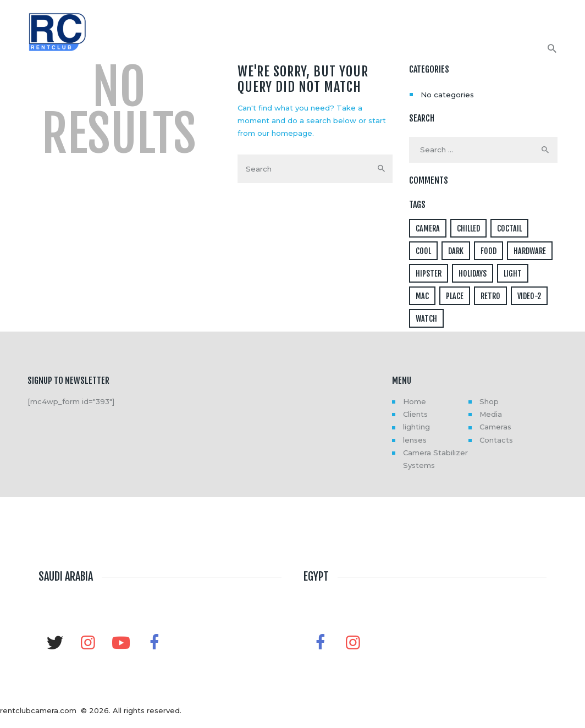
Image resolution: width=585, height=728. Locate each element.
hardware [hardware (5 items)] (530, 251)
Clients (415, 414)
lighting (416, 427)
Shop (489, 401)
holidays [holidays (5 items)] (473, 274)
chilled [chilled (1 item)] (468, 228)
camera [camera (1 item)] (428, 228)
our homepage (285, 133)
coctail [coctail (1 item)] (509, 228)
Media (491, 414)
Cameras (495, 427)
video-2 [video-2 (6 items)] (529, 296)
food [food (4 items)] (489, 251)
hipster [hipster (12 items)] (429, 274)
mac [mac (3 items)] (422, 296)
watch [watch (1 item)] (426, 319)
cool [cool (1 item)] (423, 251)
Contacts (496, 440)
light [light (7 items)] (513, 274)
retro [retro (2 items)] (490, 296)
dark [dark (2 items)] (456, 251)
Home (415, 401)
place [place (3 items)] (455, 296)
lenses (415, 440)
